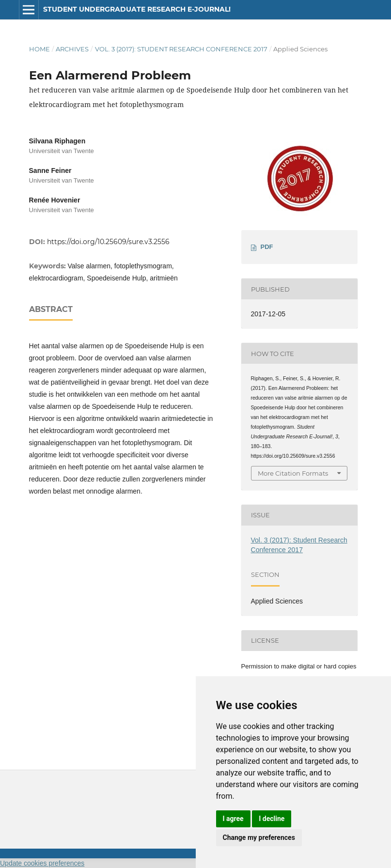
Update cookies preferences (42, 863)
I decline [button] (272, 819)
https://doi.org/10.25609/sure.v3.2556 (108, 242)
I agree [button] (233, 819)
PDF (267, 247)
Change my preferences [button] (259, 837)
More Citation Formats (293, 473)
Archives (72, 49)
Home (39, 49)
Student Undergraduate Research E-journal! (137, 9)
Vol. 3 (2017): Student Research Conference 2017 (181, 49)
